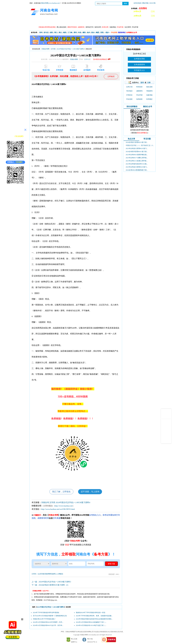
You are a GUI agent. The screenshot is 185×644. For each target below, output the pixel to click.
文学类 (53, 49)
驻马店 (46, 32)
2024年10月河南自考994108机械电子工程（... (91, 622)
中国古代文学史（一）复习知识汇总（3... (140, 145)
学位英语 (114, 32)
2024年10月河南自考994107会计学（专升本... (48, 625)
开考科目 (129, 95)
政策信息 (48, 22)
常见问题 (147, 139)
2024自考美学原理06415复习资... (137, 152)
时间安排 (139, 87)
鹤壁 (97, 32)
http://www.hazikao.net (64, 506)
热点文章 (131, 139)
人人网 (58, 574)
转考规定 (149, 99)
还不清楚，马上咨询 (90, 492)
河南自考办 (142, 22)
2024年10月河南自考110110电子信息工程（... (91, 625)
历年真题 (118, 22)
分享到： (35, 574)
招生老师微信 (132, 107)
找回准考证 (122, 32)
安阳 (102, 32)
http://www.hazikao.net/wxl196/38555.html (58, 509)
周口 (56, 32)
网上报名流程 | (62, 27)
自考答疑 (106, 22)
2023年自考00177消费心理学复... (137, 158)
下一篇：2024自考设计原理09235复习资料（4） (50, 585)
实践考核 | (113, 27)
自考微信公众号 (132, 32)
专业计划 (83, 22)
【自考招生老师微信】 (101, 59)
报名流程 (149, 87)
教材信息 (129, 22)
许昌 (80, 32)
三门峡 (70, 32)
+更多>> (108, 32)
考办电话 (129, 91)
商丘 (60, 32)
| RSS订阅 (152, 3)
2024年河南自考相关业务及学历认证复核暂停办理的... (94, 619)
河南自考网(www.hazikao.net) (50, 3)
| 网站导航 (145, 3)
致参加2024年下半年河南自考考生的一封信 (91, 613)
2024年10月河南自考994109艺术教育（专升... (48, 622)
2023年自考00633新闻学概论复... (137, 155)
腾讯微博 (52, 574)
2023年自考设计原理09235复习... (137, 148)
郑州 (41, 32)
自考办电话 (137, 3)
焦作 (89, 32)
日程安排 (71, 22)
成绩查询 (139, 91)
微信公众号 (148, 107)
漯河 (75, 32)
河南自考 (45, 502)
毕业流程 (129, 99)
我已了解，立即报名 (61, 492)
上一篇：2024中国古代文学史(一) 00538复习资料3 (51, 582)
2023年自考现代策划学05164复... (137, 164)
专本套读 (94, 22)
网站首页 (37, 22)
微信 (62, 574)
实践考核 (149, 95)
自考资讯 (60, 22)
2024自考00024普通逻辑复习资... (137, 170)
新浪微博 (46, 574)
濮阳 (84, 32)
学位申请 (135, 27)
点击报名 (143, 8)
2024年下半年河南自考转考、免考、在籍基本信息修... (94, 616)
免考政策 (139, 99)
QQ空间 (40, 574)
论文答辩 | (128, 27)
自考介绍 (129, 87)
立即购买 (111, 76)
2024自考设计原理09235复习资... (137, 142)
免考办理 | (98, 27)
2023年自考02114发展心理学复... (137, 161)
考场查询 (149, 91)
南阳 (65, 32)
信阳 (51, 32)
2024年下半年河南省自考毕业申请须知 (46, 613)
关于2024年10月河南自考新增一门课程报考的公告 (50, 616)
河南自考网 (45, 49)
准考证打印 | (90, 27)
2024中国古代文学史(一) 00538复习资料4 (70, 49)
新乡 (93, 32)
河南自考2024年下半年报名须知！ (44, 619)
